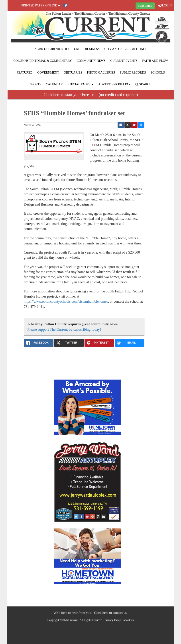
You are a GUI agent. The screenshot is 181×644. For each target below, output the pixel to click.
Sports (36, 84)
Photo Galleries (101, 73)
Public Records (133, 73)
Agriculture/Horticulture (57, 49)
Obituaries (73, 73)
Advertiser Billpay (114, 84)
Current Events (124, 61)
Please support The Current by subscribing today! (64, 329)
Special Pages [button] (81, 84)
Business (92, 49)
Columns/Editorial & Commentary (42, 61)
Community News (91, 61)
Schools (158, 73)
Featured (25, 73)
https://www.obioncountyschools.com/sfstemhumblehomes (66, 301)
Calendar (54, 84)
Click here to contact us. (111, 613)
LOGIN (165, 5)
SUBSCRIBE (145, 6)
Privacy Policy (113, 620)
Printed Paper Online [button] (41, 5)
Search (143, 84)
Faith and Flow (155, 61)
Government (48, 73)
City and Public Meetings (126, 49)
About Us (128, 620)
